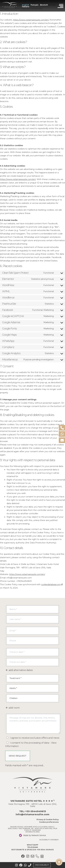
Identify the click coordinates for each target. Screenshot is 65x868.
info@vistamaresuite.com (32, 814)
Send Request (18, 756)
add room (12, 708)
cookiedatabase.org (51, 584)
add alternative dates (19, 670)
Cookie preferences (49, 822)
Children (32, 698)
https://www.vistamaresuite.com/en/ (31, 20)
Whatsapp (33, 845)
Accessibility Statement (49, 840)
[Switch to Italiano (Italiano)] (26, 7)
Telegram (33, 847)
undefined (32, 678)
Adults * (32, 688)
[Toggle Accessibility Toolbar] (59, 862)
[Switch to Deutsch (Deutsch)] (44, 5)
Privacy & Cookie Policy (48, 820)
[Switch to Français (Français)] (34, 5)
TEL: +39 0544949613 (33, 811)
